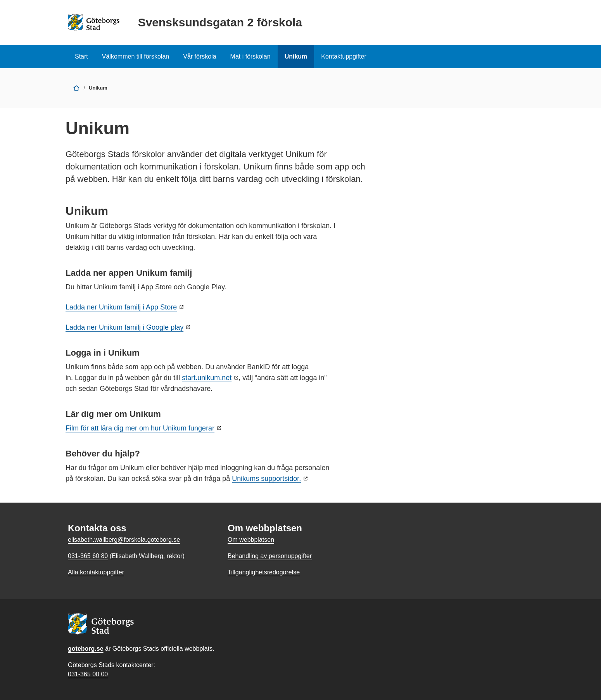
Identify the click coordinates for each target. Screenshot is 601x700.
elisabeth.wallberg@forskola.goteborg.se (124, 540)
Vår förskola (199, 56)
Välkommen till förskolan (136, 56)
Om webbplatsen (251, 540)
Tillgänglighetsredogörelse (264, 572)
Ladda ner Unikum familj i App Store (121, 307)
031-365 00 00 (88, 674)
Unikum (296, 56)
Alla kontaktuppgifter (96, 572)
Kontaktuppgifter (344, 56)
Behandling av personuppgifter (270, 556)
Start (81, 56)
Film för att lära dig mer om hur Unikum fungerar (140, 428)
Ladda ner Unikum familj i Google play (124, 327)
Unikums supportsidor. (266, 479)
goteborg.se (86, 649)
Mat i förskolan (250, 56)
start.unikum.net (207, 378)
